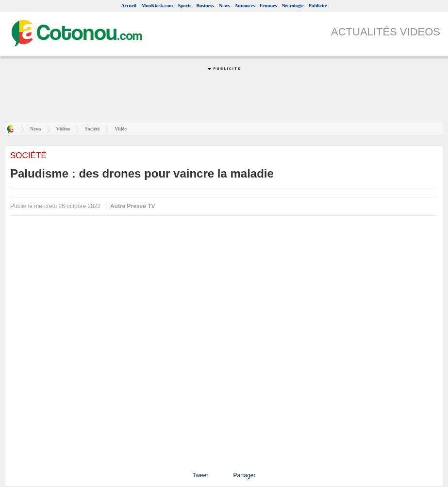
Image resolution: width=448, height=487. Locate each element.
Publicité (318, 6)
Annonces (245, 6)
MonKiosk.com (157, 6)
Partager (244, 475)
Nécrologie (292, 6)
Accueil (129, 6)
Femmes (268, 6)
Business (205, 6)
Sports (184, 6)
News (224, 6)
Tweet (200, 475)
